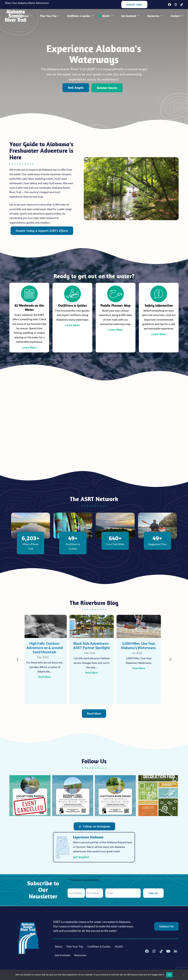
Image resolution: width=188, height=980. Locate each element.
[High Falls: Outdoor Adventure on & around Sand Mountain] (47, 660)
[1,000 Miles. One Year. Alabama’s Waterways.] (141, 660)
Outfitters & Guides (73, 305)
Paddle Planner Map (115, 305)
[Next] (170, 660)
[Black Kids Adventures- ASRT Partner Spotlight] (94, 660)
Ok (169, 975)
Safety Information (159, 305)
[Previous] (18, 660)
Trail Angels (76, 88)
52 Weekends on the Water (29, 307)
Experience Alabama (88, 837)
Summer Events (107, 88)
